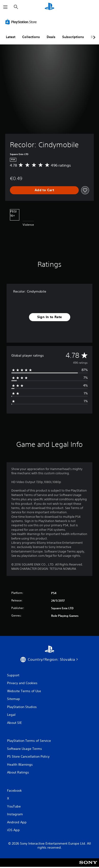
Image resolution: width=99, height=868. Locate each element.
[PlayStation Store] (22, 22)
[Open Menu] (5, 7)
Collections (31, 37)
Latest (11, 37)
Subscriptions (73, 37)
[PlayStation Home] (49, 7)
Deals (51, 37)
